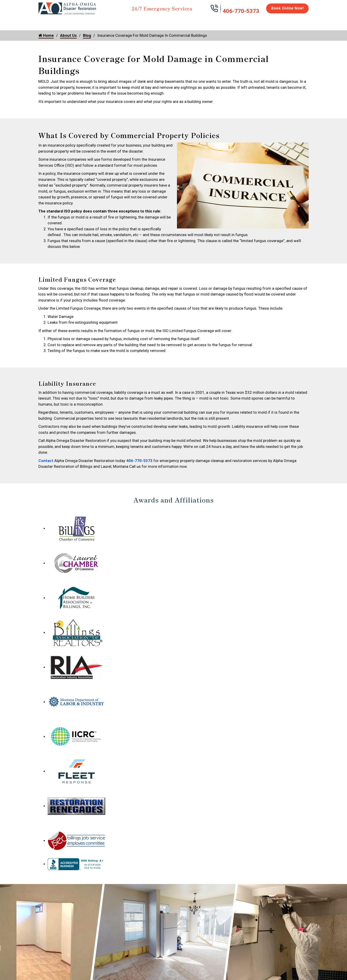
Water (63, 21)
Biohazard (200, 21)
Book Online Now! (287, 8)
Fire (86, 21)
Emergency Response (233, 24)
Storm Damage (111, 24)
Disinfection (171, 21)
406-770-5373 (241, 11)
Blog (87, 35)
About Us (297, 24)
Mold (143, 21)
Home (44, 21)
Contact (46, 461)
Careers (275, 21)
